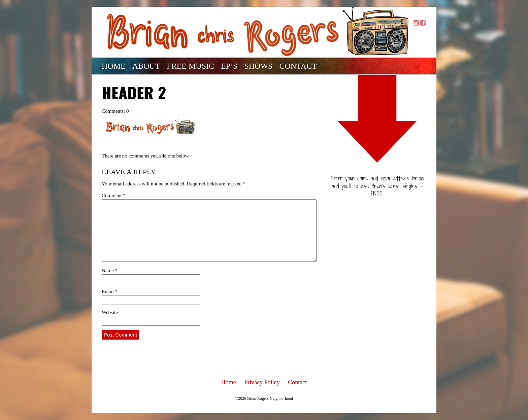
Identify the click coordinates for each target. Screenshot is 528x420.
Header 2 (134, 95)
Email (110, 291)
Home (114, 66)
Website (110, 312)
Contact (298, 66)
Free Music (190, 66)
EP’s (229, 66)
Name (110, 271)
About (146, 66)
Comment (113, 196)
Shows (258, 66)
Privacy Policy (262, 382)
